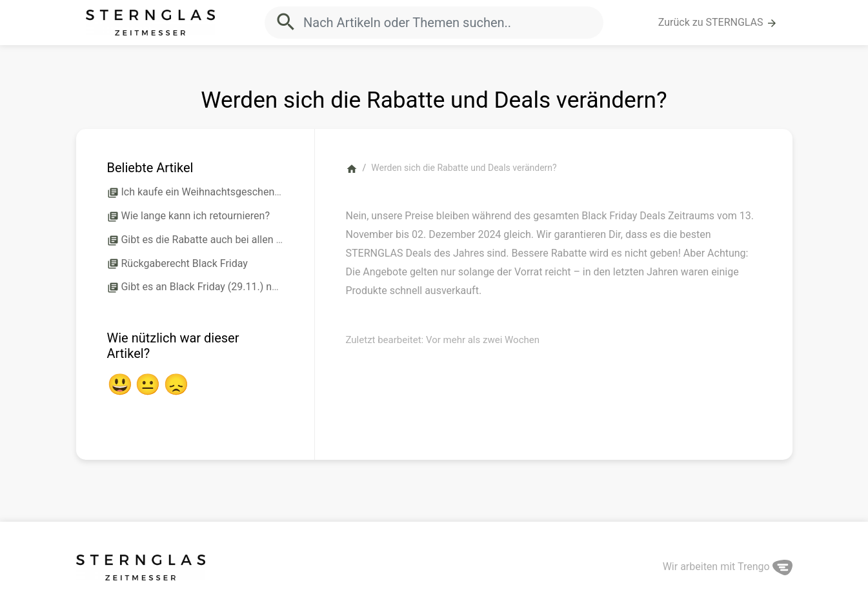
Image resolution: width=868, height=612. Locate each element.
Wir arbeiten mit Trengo (728, 567)
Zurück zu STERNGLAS (718, 23)
